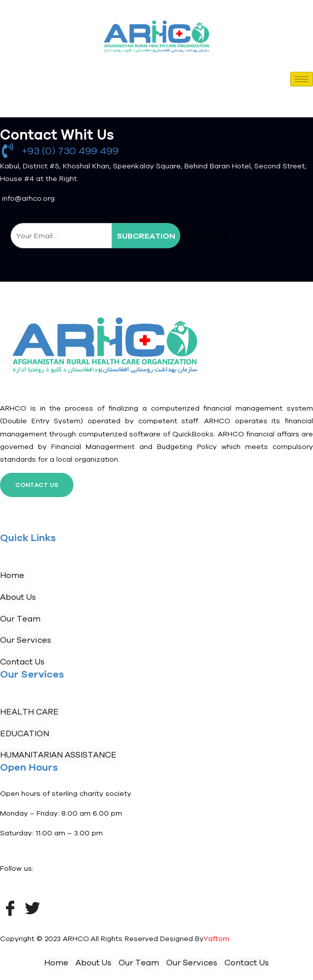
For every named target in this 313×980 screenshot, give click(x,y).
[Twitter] (32, 907)
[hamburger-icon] (302, 79)
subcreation (146, 236)
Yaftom (217, 939)
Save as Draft (204, 236)
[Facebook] (10, 907)
